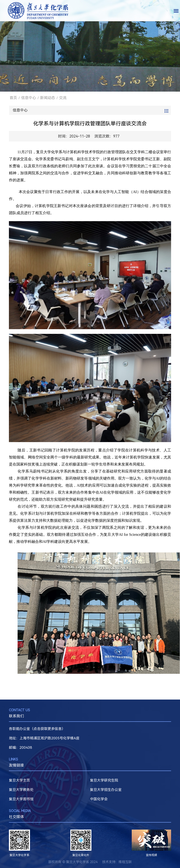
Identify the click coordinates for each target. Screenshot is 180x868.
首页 (13, 98)
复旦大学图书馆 (21, 799)
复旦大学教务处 (21, 790)
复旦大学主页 (19, 780)
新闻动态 (48, 98)
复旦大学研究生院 (104, 780)
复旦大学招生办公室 (106, 790)
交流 (63, 98)
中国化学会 (99, 799)
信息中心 (29, 98)
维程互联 (125, 862)
